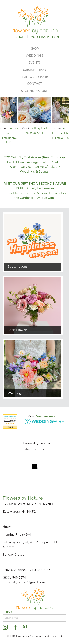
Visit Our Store (35, 77)
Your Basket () (45, 37)
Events (34, 63)
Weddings (35, 56)
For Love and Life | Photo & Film (60, 133)
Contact (35, 84)
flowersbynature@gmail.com (25, 582)
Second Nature (35, 91)
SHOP (20, 37)
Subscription (35, 70)
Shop (34, 49)
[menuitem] (34, 49)
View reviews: (46, 416)
